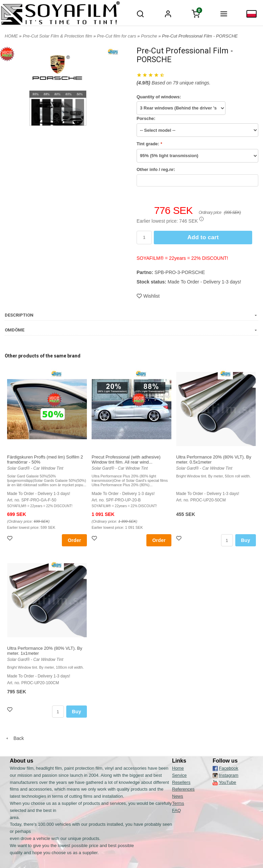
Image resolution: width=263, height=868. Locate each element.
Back (14, 738)
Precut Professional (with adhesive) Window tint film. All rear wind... (126, 460)
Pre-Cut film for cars (117, 36)
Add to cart (203, 237)
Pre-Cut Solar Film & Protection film (58, 36)
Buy (246, 540)
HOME (11, 36)
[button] (201, 219)
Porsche (150, 36)
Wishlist (148, 296)
